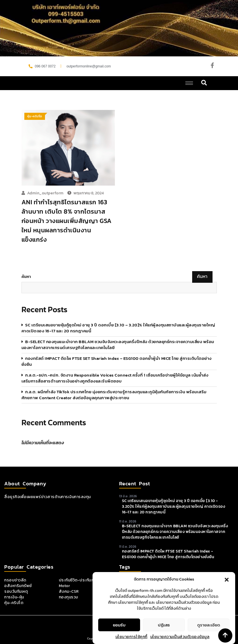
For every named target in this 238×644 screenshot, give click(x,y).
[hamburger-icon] (189, 83)
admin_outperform (45, 193)
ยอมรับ (119, 636)
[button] (227, 590)
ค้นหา (26, 277)
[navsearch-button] (204, 83)
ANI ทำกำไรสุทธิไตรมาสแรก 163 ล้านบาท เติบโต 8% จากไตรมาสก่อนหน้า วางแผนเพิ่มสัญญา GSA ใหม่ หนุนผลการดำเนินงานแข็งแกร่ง (67, 221)
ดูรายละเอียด (209, 636)
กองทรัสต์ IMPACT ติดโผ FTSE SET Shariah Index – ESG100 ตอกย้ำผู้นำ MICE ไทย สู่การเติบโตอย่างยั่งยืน (117, 361)
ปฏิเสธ (164, 636)
